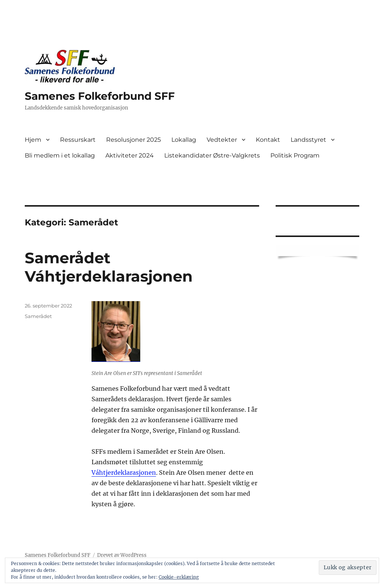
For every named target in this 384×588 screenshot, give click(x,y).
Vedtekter (222, 140)
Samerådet (38, 316)
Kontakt (268, 140)
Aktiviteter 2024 (130, 155)
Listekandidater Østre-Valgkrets (212, 155)
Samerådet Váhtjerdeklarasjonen (109, 267)
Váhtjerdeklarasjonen (124, 472)
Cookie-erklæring (179, 577)
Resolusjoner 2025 (133, 140)
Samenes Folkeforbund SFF (100, 96)
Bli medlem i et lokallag (60, 155)
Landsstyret (308, 140)
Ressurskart (78, 140)
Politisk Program (295, 155)
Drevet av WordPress (122, 555)
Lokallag (184, 140)
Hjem (33, 140)
